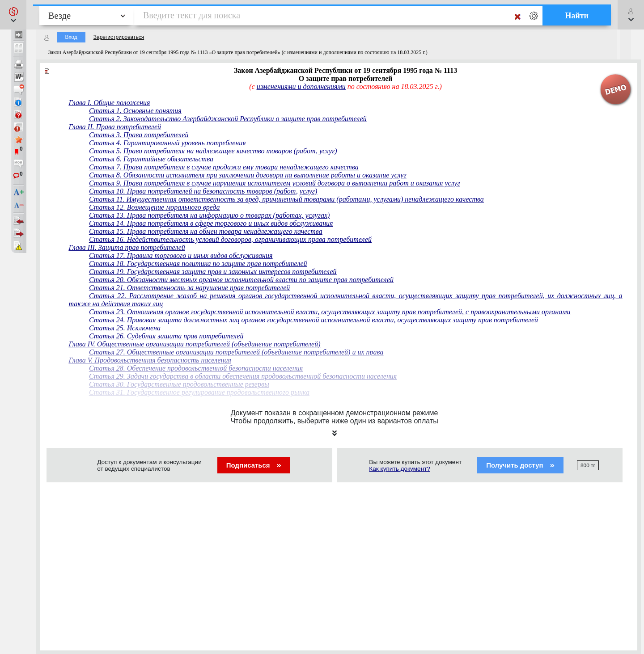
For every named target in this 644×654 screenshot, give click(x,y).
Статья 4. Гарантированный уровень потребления (167, 143)
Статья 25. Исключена (125, 328)
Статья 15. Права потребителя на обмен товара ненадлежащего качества (206, 231)
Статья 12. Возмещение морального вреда (155, 207)
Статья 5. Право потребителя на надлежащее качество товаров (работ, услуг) (213, 151)
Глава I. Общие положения (110, 103)
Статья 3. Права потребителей (139, 135)
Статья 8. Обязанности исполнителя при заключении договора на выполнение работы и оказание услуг (248, 175)
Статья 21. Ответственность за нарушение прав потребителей (189, 288)
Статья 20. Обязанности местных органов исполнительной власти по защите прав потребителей (241, 280)
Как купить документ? (400, 469)
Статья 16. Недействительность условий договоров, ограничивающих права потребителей (230, 239)
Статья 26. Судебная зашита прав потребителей (166, 336)
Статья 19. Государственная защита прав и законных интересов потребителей (213, 272)
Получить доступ (520, 465)
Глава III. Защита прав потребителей (127, 247)
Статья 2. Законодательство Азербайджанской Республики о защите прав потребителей (228, 119)
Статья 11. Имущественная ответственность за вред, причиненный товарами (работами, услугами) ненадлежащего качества (286, 199)
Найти (577, 16)
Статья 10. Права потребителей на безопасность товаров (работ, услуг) (203, 191)
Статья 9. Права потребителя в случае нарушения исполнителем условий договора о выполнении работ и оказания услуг (275, 183)
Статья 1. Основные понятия (135, 111)
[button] (13, 15)
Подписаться (254, 465)
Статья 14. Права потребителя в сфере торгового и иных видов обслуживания (211, 223)
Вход (71, 37)
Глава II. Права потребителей (115, 127)
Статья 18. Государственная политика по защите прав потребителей (198, 264)
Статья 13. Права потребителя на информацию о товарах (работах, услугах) (209, 215)
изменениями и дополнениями (301, 86)
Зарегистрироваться (119, 37)
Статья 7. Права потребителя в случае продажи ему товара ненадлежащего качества (224, 167)
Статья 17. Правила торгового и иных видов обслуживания (181, 255)
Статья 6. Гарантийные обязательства (151, 159)
